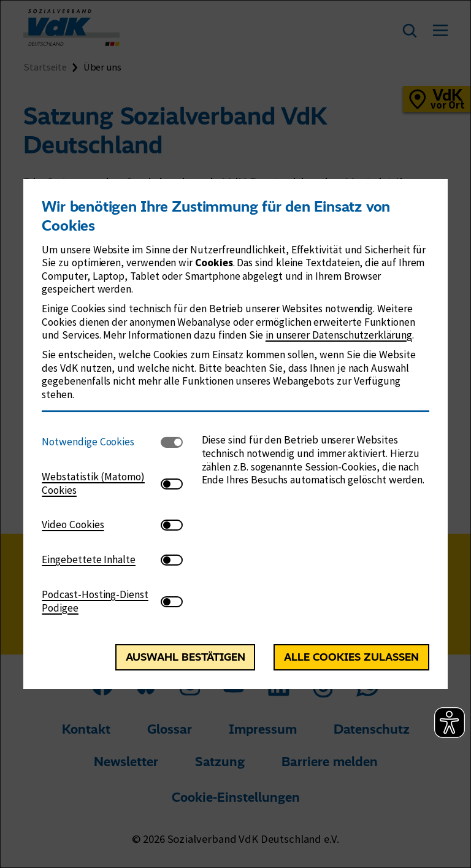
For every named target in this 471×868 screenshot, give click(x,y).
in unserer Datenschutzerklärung (339, 335)
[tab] (101, 442)
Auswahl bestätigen (186, 657)
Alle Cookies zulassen (351, 657)
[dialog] (235, 434)
